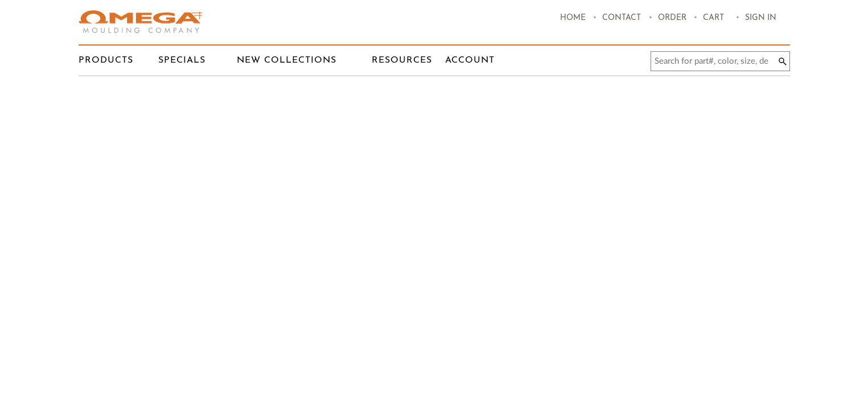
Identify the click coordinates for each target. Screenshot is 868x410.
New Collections (287, 60)
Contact (622, 18)
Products (106, 60)
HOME (573, 18)
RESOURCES (402, 60)
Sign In (761, 18)
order (672, 18)
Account (470, 60)
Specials (182, 60)
